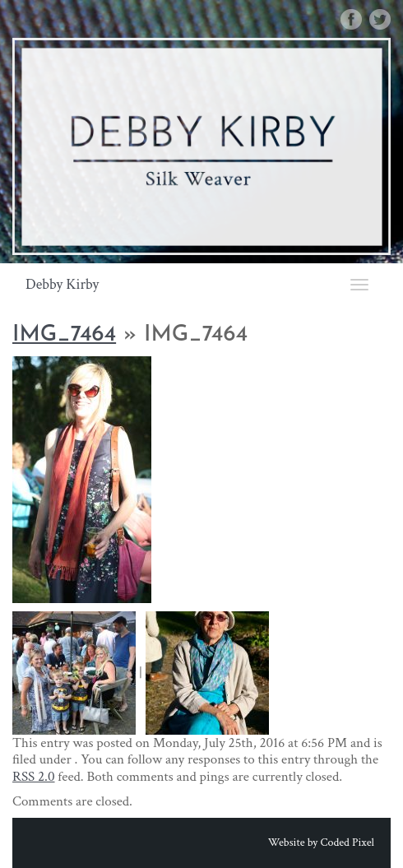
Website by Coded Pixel (321, 842)
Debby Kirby (62, 284)
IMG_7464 (64, 335)
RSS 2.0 (34, 777)
